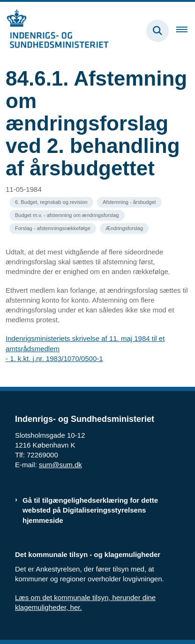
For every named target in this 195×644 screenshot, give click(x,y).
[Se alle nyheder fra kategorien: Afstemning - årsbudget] (129, 202)
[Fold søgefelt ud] (157, 31)
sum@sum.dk (60, 465)
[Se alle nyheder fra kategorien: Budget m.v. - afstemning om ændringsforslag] (67, 215)
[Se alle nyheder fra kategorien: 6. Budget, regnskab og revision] (51, 202)
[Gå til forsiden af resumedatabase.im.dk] (54, 31)
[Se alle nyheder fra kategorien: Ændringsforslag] (124, 228)
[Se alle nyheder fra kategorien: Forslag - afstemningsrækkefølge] (53, 228)
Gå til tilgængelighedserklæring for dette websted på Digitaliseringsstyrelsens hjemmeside (90, 510)
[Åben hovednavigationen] (186, 31)
